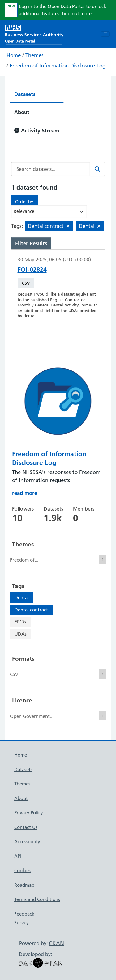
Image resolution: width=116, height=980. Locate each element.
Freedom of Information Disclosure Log (58, 66)
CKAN (56, 943)
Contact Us (26, 827)
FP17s (20, 622)
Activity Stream (37, 130)
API (18, 856)
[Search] (97, 169)
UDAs (21, 634)
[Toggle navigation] (105, 34)
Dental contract (31, 610)
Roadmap (24, 885)
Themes (34, 55)
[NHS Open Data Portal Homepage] (34, 33)
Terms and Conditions (37, 899)
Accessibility (27, 842)
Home (14, 55)
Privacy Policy (29, 813)
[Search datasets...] (51, 169)
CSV (26, 283)
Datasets (25, 94)
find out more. (77, 14)
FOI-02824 (32, 269)
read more (25, 493)
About (22, 112)
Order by (24, 202)
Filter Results (31, 243)
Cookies (22, 870)
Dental (22, 598)
